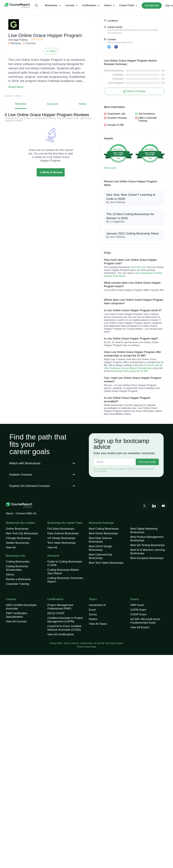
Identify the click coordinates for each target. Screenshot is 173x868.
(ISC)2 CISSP (56, 613)
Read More (16, 87)
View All (11, 547)
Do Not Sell (99, 643)
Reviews (21, 104)
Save (51, 51)
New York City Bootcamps (22, 533)
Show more (110, 168)
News (83, 104)
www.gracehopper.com (120, 42)
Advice (110, 5)
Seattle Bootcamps (18, 543)
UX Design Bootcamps (61, 538)
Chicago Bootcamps (18, 538)
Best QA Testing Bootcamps (148, 545)
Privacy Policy (56, 643)
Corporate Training (17, 584)
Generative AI (97, 605)
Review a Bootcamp (18, 579)
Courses (72, 5)
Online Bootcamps (17, 529)
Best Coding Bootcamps (104, 529)
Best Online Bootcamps (103, 533)
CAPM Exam (138, 610)
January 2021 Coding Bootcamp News (132, 233)
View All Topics (98, 624)
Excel (92, 610)
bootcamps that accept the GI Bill (129, 371)
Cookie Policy (86, 643)
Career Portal (129, 5)
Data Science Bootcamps (63, 533)
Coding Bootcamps (18, 562)
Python (93, 619)
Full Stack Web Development (123, 30)
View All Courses (16, 621)
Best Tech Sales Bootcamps (106, 563)
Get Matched (152, 6)
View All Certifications (61, 634)
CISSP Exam (138, 614)
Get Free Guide (147, 462)
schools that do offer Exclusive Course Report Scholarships (133, 367)
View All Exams (140, 627)
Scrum (93, 614)
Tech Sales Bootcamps (62, 543)
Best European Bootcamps (147, 558)
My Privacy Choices (114, 643)
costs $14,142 (138, 267)
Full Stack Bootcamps (61, 529)
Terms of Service (71, 643)
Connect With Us (26, 513)
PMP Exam (137, 605)
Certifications (91, 5)
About (10, 513)
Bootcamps (53, 5)
